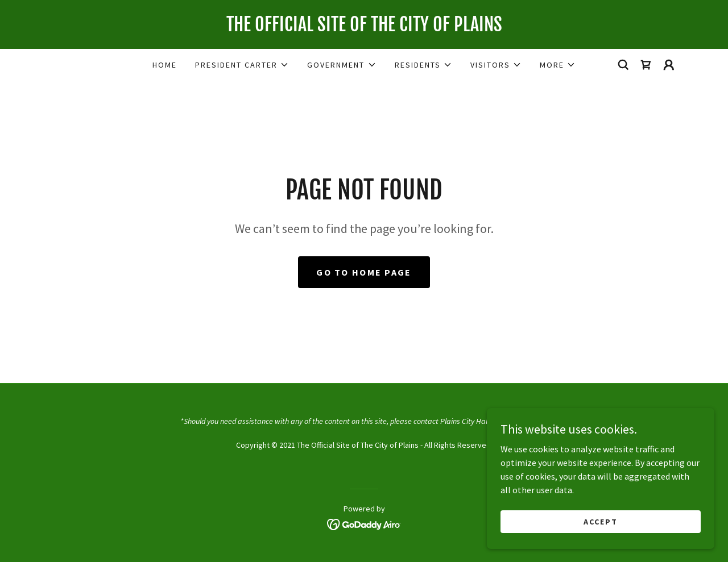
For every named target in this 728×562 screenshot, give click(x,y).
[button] (242, 65)
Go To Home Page (364, 272)
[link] (364, 28)
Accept (601, 521)
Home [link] (165, 65)
